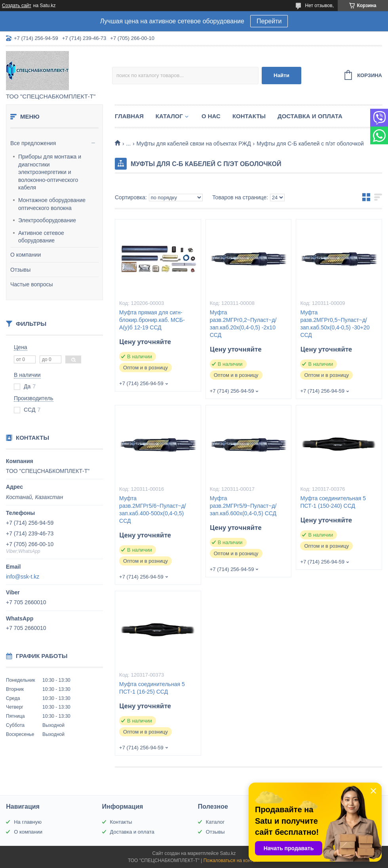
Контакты (249, 116)
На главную (28, 822)
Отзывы (20, 270)
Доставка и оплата (310, 116)
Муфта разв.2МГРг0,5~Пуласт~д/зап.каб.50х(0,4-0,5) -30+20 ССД (335, 324)
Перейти (269, 21)
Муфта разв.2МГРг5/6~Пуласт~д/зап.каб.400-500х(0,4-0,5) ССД (153, 510)
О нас (211, 116)
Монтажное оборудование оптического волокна (52, 204)
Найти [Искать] (281, 75)
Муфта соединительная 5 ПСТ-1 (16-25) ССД (152, 688)
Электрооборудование (47, 220)
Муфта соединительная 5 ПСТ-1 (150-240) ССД (333, 502)
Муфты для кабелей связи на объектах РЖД (194, 144)
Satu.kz (228, 853)
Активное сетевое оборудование (41, 237)
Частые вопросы (32, 284)
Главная (129, 116)
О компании (26, 255)
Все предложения (33, 143)
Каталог (169, 116)
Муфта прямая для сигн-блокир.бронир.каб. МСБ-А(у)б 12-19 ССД (152, 320)
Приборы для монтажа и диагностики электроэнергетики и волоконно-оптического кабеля (50, 172)
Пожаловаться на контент (232, 860)
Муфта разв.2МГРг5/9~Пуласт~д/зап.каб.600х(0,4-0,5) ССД (243, 506)
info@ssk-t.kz (23, 577)
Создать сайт (17, 6)
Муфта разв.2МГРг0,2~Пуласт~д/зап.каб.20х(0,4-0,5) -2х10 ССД (243, 324)
